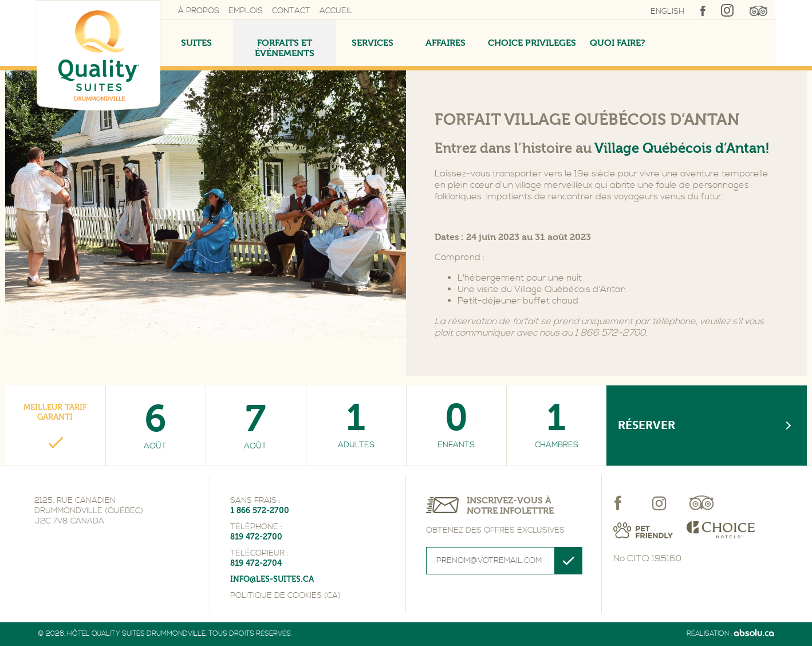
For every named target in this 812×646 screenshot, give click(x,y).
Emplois (246, 11)
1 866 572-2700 (260, 511)
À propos (199, 11)
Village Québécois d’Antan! (682, 148)
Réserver (647, 425)
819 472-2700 (256, 537)
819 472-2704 (256, 563)
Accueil (336, 11)
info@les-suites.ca (272, 579)
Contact (291, 11)
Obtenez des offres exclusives (495, 530)
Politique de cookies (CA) (285, 596)
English (667, 11)
